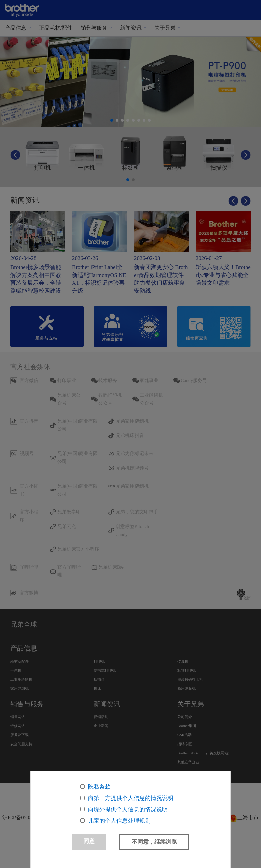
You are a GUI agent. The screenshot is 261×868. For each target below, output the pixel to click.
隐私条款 (99, 787)
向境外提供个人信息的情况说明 (128, 809)
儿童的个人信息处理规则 (119, 821)
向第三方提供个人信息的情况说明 (131, 798)
